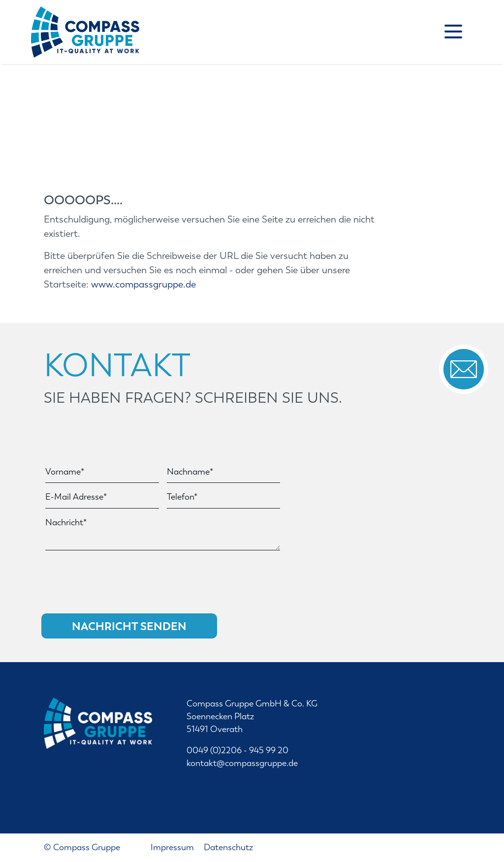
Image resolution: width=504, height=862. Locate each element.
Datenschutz (228, 847)
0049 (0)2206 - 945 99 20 (237, 750)
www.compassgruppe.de (143, 284)
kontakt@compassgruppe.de (242, 763)
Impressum (173, 847)
